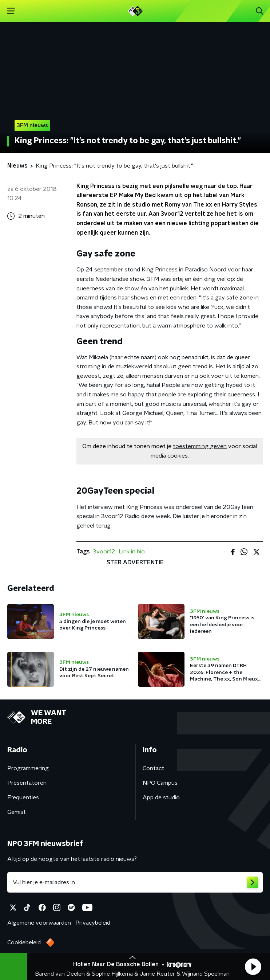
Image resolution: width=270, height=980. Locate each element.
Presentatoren (27, 783)
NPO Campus (160, 783)
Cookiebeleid (24, 942)
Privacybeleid (93, 923)
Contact (153, 768)
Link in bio (132, 552)
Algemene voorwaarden (39, 923)
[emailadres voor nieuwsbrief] (135, 882)
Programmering (28, 768)
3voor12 (104, 552)
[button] (253, 967)
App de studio (161, 797)
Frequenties (23, 797)
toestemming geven (200, 446)
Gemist (17, 812)
